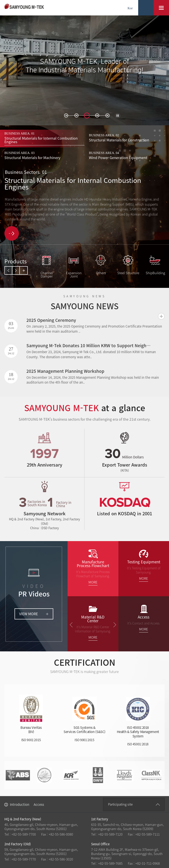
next (16, 270)
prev (9, 270)
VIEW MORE (28, 614)
